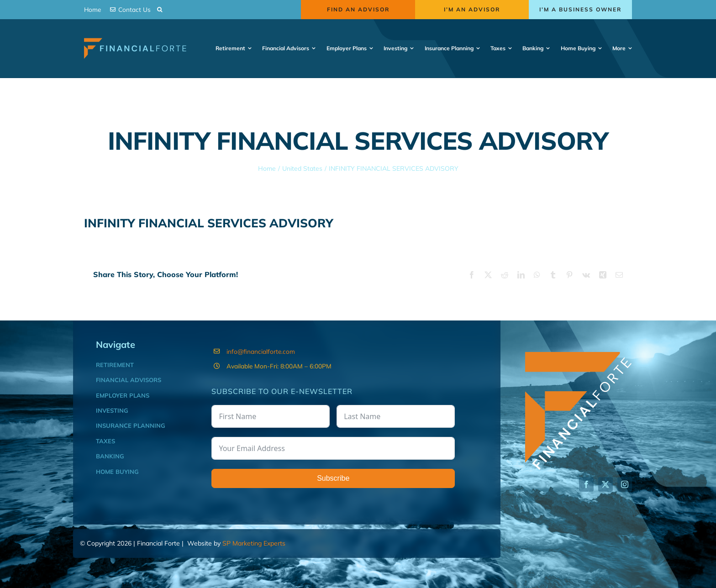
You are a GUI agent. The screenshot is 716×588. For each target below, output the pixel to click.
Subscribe (333, 478)
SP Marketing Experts (254, 543)
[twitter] (605, 484)
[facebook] (586, 484)
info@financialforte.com (261, 351)
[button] (160, 10)
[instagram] (625, 484)
